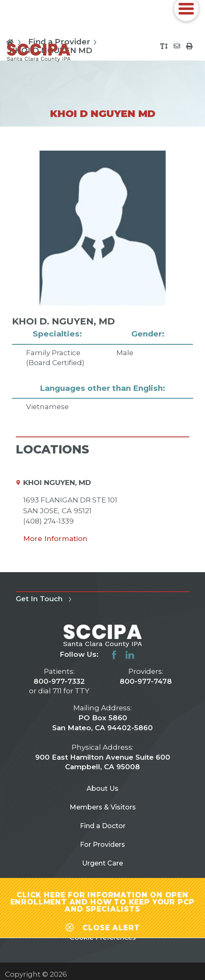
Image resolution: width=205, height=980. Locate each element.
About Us (102, 789)
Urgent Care (103, 868)
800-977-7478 (146, 681)
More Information (55, 539)
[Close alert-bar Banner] (102, 923)
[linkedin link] (130, 655)
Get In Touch (45, 599)
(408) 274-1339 (48, 521)
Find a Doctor (103, 828)
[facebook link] (114, 655)
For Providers (103, 848)
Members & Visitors (102, 809)
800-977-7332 (59, 681)
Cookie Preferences (102, 946)
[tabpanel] (102, 281)
